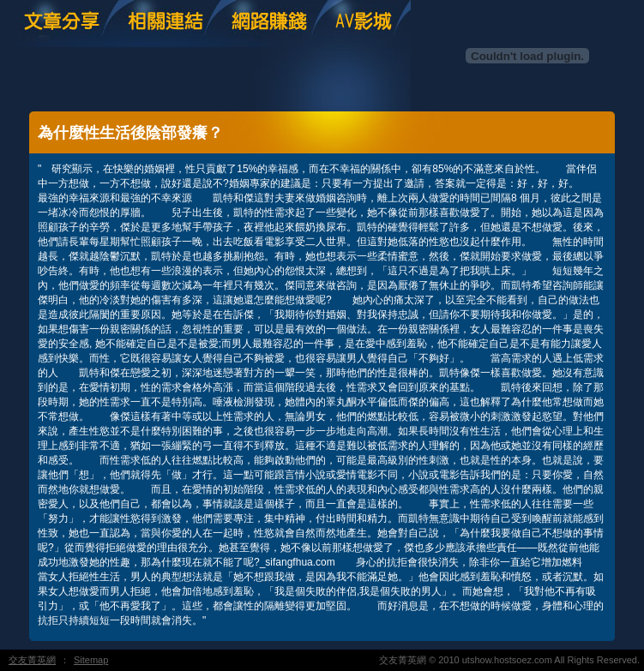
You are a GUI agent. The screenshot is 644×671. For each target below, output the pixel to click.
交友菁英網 (32, 660)
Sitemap (91, 660)
